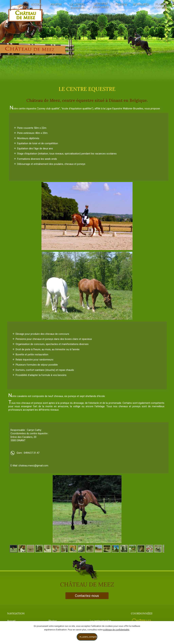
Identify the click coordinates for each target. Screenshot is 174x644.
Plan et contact (161, 6)
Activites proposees (100, 5)
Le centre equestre (77, 6)
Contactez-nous (87, 596)
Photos (56, 4)
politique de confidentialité (116, 630)
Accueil (36, 4)
